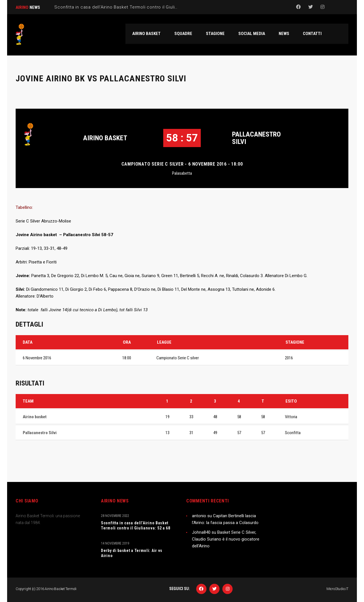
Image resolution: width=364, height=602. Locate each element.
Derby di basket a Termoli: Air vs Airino (132, 553)
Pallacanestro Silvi (256, 138)
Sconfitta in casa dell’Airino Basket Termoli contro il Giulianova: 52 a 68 (136, 525)
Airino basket (105, 138)
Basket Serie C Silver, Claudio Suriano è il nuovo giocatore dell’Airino (226, 539)
